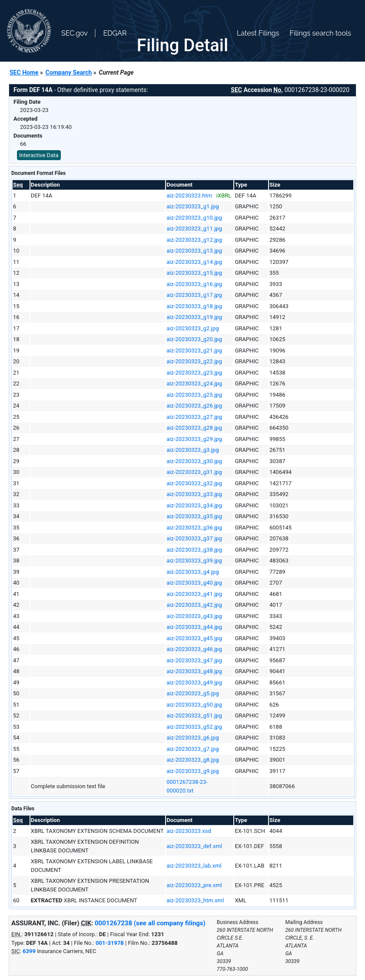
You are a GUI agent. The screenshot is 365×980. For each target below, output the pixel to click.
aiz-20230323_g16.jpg (194, 284)
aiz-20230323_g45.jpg (194, 638)
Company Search (69, 72)
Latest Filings (258, 33)
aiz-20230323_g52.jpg (194, 727)
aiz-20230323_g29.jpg (194, 439)
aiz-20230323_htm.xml (195, 900)
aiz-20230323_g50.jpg (194, 705)
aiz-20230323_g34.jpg (194, 505)
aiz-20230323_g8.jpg (192, 760)
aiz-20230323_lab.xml (194, 866)
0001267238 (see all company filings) (150, 923)
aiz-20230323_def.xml (194, 846)
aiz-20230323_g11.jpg (194, 229)
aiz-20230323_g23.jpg (194, 373)
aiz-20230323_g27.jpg (194, 417)
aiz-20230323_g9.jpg (192, 771)
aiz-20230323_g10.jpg (194, 218)
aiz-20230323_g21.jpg (194, 350)
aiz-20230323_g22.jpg (194, 361)
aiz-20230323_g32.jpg (194, 483)
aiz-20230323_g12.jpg (194, 240)
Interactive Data (39, 155)
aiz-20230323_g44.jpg (194, 627)
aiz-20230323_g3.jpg (192, 450)
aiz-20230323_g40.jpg (194, 583)
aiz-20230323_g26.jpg (194, 406)
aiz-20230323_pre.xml (194, 885)
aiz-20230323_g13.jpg (194, 251)
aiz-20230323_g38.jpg (194, 550)
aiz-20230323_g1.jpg (192, 206)
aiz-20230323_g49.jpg (194, 682)
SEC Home (24, 72)
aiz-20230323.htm (189, 196)
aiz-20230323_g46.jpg (194, 649)
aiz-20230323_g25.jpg (194, 395)
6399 (29, 951)
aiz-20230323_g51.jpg (194, 715)
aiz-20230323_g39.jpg (194, 561)
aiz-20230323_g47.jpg (194, 660)
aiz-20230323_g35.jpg (194, 516)
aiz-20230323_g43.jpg (194, 616)
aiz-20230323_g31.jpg (194, 472)
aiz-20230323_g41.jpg (194, 594)
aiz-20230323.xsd (189, 831)
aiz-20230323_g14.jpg (194, 262)
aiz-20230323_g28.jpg (194, 428)
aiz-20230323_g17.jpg (194, 295)
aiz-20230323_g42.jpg (194, 605)
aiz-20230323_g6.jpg (192, 738)
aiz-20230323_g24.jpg (194, 383)
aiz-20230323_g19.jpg (194, 317)
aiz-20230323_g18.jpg (194, 306)
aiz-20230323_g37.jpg (194, 538)
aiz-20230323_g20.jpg (194, 339)
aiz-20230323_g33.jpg (194, 494)
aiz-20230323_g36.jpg (194, 528)
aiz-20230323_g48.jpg (194, 671)
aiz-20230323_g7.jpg (192, 749)
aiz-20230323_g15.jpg (194, 273)
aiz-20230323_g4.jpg (192, 572)
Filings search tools (320, 33)
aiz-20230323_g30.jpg (194, 461)
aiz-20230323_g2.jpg (192, 328)
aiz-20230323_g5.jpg (192, 693)
